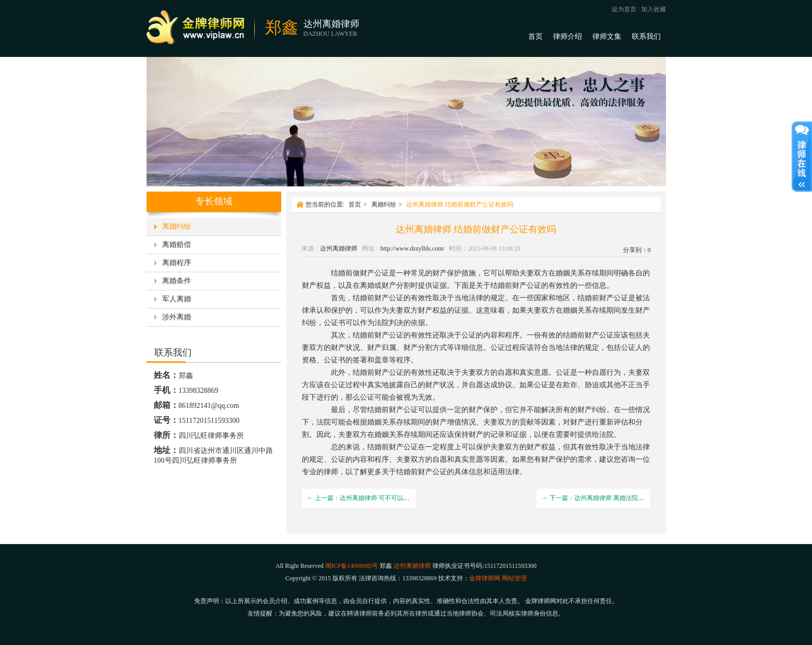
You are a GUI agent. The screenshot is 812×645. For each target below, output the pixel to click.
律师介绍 (568, 36)
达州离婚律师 (339, 248)
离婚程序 (177, 263)
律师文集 (607, 36)
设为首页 (624, 9)
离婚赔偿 (177, 245)
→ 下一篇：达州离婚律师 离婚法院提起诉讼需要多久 (615, 498)
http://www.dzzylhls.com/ (413, 248)
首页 (535, 36)
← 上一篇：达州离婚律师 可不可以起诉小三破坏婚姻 (380, 498)
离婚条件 (177, 281)
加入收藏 (654, 9)
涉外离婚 (177, 317)
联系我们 (646, 36)
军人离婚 (177, 299)
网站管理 (514, 578)
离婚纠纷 (177, 226)
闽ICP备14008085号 (352, 566)
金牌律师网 (485, 578)
